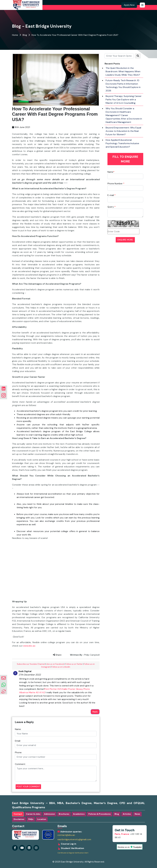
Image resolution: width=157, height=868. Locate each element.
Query (112, 207)
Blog (25, 35)
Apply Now (129, 5)
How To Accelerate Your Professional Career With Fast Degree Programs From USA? (75, 35)
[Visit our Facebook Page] (15, 847)
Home (15, 35)
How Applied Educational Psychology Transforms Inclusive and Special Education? (122, 143)
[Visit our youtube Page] (22, 847)
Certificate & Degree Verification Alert (73, 853)
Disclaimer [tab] (19, 819)
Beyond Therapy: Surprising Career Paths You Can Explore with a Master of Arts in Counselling (124, 100)
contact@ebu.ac (66, 835)
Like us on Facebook (55, 664)
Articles (127, 814)
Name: (18, 729)
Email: (18, 741)
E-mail (112, 195)
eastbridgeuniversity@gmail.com (74, 839)
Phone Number (116, 184)
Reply (95, 712)
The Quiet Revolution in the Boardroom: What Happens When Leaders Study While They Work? (123, 71)
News (137, 814)
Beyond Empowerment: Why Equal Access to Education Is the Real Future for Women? (123, 131)
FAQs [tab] (31, 819)
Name (111, 172)
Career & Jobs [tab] (33, 814)
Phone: (18, 752)
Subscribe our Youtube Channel (31, 664)
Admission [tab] (50, 814)
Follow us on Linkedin (61, 667)
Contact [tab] (18, 814)
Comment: (20, 764)
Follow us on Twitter (74, 664)
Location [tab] (42, 819)
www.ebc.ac (29, 646)
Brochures (64, 814)
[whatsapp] (4, 685)
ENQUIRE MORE (125, 240)
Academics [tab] (79, 814)
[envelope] (4, 678)
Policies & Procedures (100, 814)
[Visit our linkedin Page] (36, 847)
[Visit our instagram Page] (29, 847)
